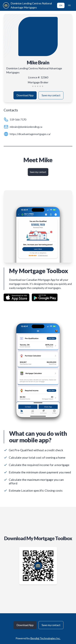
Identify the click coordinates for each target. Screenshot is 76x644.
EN (61, 5)
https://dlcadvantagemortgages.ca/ (30, 134)
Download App (25, 95)
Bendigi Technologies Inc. (45, 638)
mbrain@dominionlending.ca (26, 127)
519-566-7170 (18, 120)
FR (69, 5)
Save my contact (51, 95)
